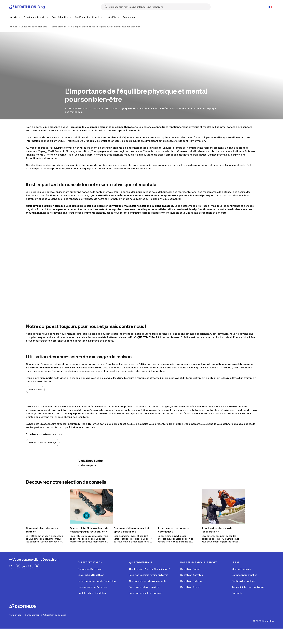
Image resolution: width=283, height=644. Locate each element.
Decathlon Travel (190, 587)
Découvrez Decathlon (90, 569)
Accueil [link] (14, 27)
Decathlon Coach (190, 569)
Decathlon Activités (192, 575)
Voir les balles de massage (43, 442)
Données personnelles (244, 575)
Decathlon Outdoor (191, 581)
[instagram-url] (31, 566)
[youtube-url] (24, 566)
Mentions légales (241, 569)
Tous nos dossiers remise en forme (149, 575)
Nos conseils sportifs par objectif (148, 581)
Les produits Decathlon (91, 575)
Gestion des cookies (243, 581)
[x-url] (18, 566)
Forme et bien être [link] (60, 27)
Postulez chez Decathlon (92, 593)
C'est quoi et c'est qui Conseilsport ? (150, 569)
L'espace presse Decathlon (93, 587)
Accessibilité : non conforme (248, 587)
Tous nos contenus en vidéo (145, 587)
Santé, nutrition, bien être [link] (34, 27)
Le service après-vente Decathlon (97, 581)
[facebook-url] (12, 566)
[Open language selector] (270, 7)
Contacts (237, 593)
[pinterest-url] (37, 566)
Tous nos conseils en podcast (146, 593)
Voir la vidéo (35, 390)
